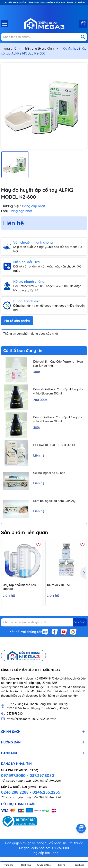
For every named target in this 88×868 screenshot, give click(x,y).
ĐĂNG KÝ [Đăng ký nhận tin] (80, 622)
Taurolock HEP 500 (60, 585)
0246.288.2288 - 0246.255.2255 (31, 792)
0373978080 (15, 714)
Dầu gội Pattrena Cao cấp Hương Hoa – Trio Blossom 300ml (59, 391)
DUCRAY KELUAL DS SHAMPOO (54, 445)
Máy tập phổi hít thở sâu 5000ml (19, 587)
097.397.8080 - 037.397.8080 (28, 775)
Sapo (55, 853)
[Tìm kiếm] (83, 37)
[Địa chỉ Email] (44, 622)
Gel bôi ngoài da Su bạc (49, 473)
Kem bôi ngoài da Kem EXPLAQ (54, 501)
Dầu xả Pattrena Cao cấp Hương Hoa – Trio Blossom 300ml (58, 419)
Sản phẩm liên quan (24, 532)
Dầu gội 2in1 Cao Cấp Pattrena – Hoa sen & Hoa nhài (58, 364)
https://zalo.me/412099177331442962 (31, 719)
